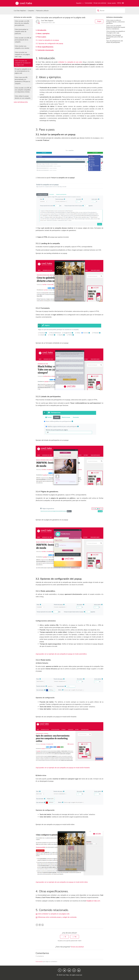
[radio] (64, 937)
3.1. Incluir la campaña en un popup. (47, 40)
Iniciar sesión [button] (112, 3)
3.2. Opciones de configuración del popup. (50, 44)
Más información (21, 102)
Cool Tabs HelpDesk (20, 11)
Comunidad (88, 3)
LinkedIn (43, 925)
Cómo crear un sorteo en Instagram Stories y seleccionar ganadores (115, 22)
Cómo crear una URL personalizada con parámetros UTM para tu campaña (22, 80)
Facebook (37, 925)
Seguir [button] (99, 21)
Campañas (31, 11)
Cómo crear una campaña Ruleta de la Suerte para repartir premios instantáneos (116, 27)
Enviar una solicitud (100, 3)
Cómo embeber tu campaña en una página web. (54, 914)
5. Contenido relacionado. (45, 50)
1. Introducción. (41, 30)
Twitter (40, 925)
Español (79, 3)
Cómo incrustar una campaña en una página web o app (22, 54)
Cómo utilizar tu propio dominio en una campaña (23, 97)
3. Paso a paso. (41, 37)
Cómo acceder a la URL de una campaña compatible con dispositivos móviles (23, 90)
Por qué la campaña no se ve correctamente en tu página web (23, 71)
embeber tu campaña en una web (70, 62)
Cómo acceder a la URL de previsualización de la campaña (23, 40)
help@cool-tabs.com (93, 901)
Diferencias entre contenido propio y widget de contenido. (57, 917)
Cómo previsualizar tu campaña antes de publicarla (21, 32)
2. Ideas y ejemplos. (43, 34)
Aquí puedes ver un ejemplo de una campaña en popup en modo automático (61, 654)
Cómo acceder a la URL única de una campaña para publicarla (22, 23)
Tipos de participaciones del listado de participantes (115, 42)
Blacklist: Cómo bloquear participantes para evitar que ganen (115, 37)
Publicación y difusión (42, 11)
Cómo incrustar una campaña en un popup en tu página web (23, 63)
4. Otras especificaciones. (45, 47)
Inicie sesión (39, 962)
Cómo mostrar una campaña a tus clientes (22, 47)
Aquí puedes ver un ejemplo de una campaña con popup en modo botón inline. (62, 882)
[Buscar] (111, 11)
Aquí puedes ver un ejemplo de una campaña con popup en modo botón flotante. (63, 768)
